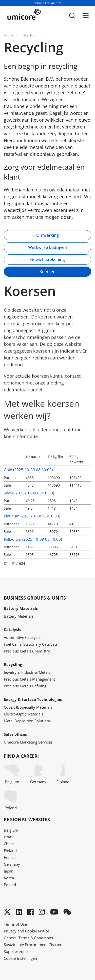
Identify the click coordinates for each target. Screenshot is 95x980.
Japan (9, 871)
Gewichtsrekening (48, 259)
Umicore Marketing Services (28, 742)
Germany (38, 774)
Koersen (48, 272)
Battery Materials (19, 616)
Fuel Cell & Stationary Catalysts (31, 644)
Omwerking (48, 235)
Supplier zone (16, 951)
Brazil (9, 837)
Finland (63, 774)
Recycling (29, 35)
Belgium (12, 774)
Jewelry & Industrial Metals (27, 672)
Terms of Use (15, 924)
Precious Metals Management (29, 679)
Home (8, 35)
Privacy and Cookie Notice (26, 931)
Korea (9, 878)
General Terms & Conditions (28, 938)
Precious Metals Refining (25, 686)
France (10, 857)
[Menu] (86, 16)
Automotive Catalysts (22, 637)
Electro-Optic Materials (24, 714)
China (9, 844)
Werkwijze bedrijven (48, 247)
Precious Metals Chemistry (27, 651)
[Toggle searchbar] (72, 16)
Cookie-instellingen (20, 958)
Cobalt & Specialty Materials (28, 707)
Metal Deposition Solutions (27, 721)
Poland (11, 800)
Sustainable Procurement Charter (33, 945)
